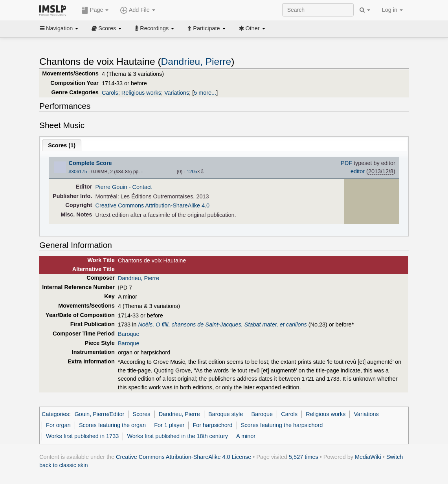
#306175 (78, 172)
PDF (346, 163)
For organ (58, 425)
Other (252, 28)
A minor (246, 436)
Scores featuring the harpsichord (282, 425)
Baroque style (226, 414)
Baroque (129, 334)
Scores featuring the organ (112, 425)
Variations (177, 93)
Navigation (59, 28)
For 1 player (169, 425)
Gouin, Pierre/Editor (100, 414)
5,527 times (304, 457)
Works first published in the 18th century (177, 436)
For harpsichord (212, 425)
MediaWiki (368, 457)
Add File (138, 10)
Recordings (154, 28)
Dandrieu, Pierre (196, 61)
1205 (192, 172)
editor (358, 171)
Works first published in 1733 (82, 436)
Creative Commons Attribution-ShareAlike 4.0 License (184, 457)
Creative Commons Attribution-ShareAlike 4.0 (152, 205)
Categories (55, 414)
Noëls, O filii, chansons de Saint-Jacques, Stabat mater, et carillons (222, 324)
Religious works (141, 93)
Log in (392, 10)
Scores (106, 28)
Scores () (62, 145)
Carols (110, 93)
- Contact (140, 187)
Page (95, 10)
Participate (206, 28)
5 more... (205, 93)
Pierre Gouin (111, 187)
